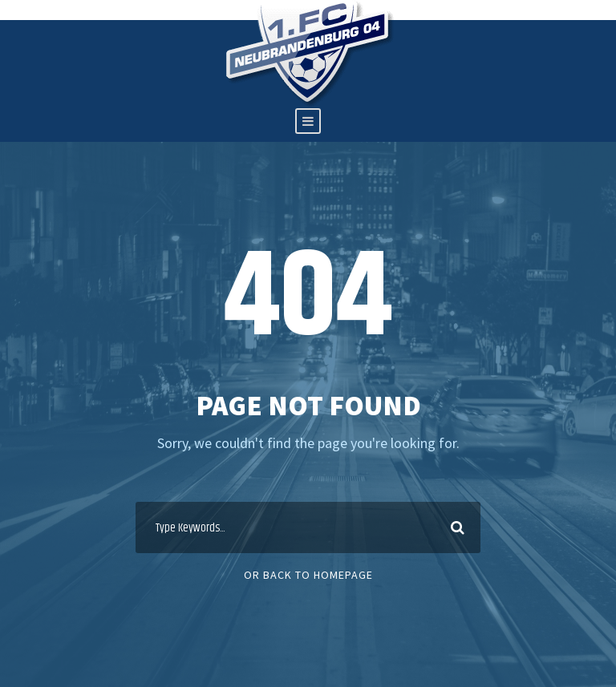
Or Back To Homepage (308, 575)
